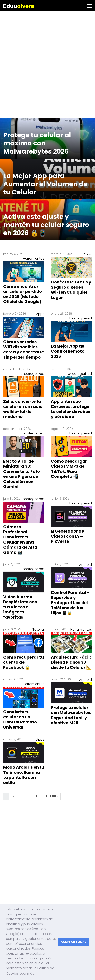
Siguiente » (51, 796)
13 (37, 796)
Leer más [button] (27, 974)
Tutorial (38, 630)
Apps (88, 254)
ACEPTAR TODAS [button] (74, 942)
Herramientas (34, 259)
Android (85, 565)
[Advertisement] (47, 65)
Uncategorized (80, 318)
